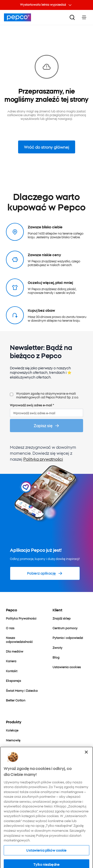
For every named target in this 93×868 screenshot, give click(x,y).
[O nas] (10, 628)
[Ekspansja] (14, 680)
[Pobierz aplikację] (45, 573)
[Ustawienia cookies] (67, 667)
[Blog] (56, 657)
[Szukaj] (72, 17)
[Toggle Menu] (84, 17)
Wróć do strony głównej (47, 147)
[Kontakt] (12, 671)
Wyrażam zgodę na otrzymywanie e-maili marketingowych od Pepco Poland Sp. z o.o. (47, 395)
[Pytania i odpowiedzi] (68, 638)
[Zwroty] (58, 647)
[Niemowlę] (13, 740)
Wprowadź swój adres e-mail (32, 405)
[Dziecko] (12, 750)
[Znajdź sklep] (62, 618)
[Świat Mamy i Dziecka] (22, 690)
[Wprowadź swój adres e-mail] (46, 413)
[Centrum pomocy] (65, 628)
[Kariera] (11, 661)
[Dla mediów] (15, 651)
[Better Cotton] (16, 700)
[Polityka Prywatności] (21, 618)
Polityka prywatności (43, 459)
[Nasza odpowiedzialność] (23, 640)
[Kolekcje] (12, 730)
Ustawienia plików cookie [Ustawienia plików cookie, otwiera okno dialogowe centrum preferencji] (46, 862)
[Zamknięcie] (86, 764)
